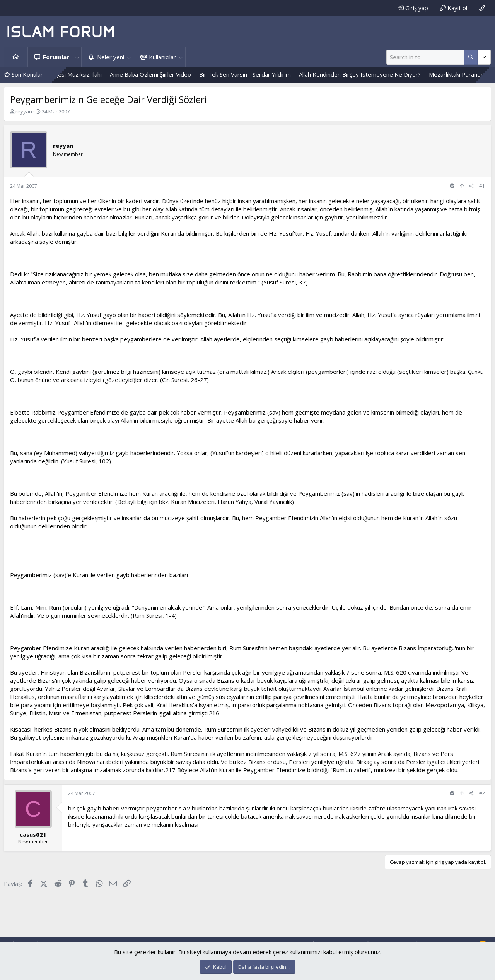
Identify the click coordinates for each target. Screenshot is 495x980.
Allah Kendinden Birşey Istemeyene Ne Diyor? (375, 74)
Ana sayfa (16, 57)
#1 (482, 186)
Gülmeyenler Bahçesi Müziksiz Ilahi (71, 74)
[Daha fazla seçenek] (471, 57)
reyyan (24, 111)
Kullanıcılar (162, 57)
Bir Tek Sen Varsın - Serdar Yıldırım (260, 74)
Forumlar (56, 57)
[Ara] (425, 57)
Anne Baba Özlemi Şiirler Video (165, 74)
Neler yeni (111, 57)
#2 (482, 793)
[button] (77, 57)
